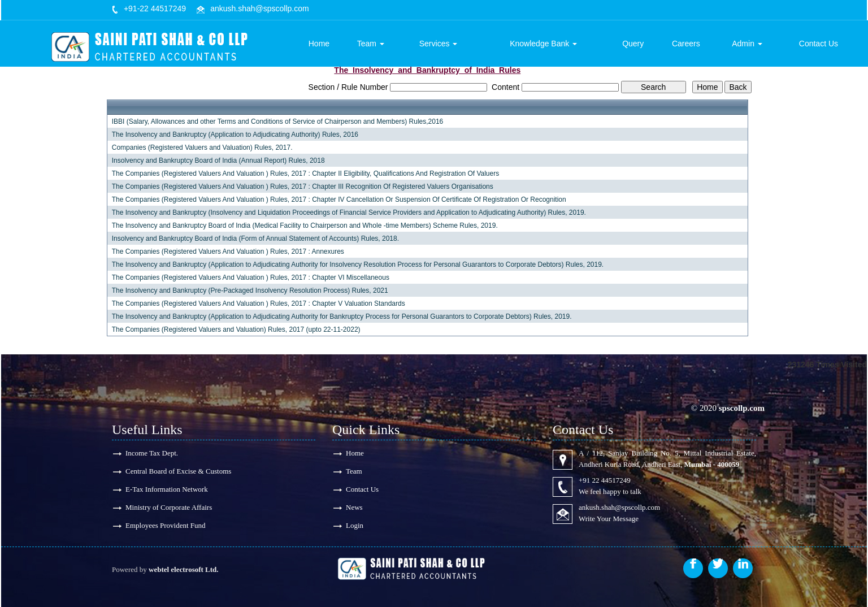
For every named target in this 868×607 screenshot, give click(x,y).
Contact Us (819, 44)
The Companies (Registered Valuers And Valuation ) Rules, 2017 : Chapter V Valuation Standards (259, 303)
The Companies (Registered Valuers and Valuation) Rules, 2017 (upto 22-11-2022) (236, 329)
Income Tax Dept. (152, 453)
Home (320, 44)
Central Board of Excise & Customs (178, 471)
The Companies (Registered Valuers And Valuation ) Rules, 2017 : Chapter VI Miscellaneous (251, 278)
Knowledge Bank (544, 44)
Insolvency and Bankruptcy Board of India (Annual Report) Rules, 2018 (218, 161)
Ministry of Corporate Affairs (169, 507)
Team (372, 44)
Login (355, 525)
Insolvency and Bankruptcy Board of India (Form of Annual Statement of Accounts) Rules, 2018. (255, 239)
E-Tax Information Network (167, 489)
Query (633, 44)
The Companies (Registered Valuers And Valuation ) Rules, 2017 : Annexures (228, 252)
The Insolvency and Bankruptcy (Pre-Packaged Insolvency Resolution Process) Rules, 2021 (250, 291)
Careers (687, 44)
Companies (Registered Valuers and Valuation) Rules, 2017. (202, 148)
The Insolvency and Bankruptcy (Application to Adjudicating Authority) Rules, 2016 (235, 135)
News (354, 507)
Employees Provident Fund (166, 525)
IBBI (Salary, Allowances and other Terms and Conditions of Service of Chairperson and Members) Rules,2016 (278, 122)
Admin (748, 44)
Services (440, 44)
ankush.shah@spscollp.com (260, 8)
